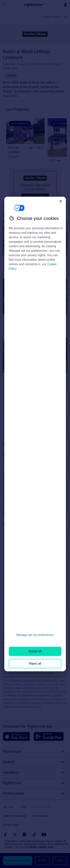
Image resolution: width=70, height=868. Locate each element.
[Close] (61, 201)
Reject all (35, 664)
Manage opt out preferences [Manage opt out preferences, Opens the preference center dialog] (35, 635)
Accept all (35, 651)
